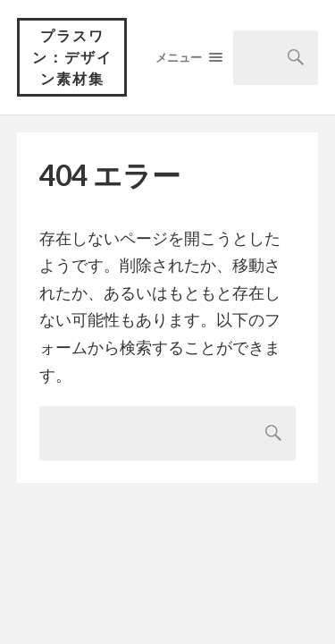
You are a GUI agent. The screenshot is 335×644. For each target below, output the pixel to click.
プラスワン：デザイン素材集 (72, 57)
